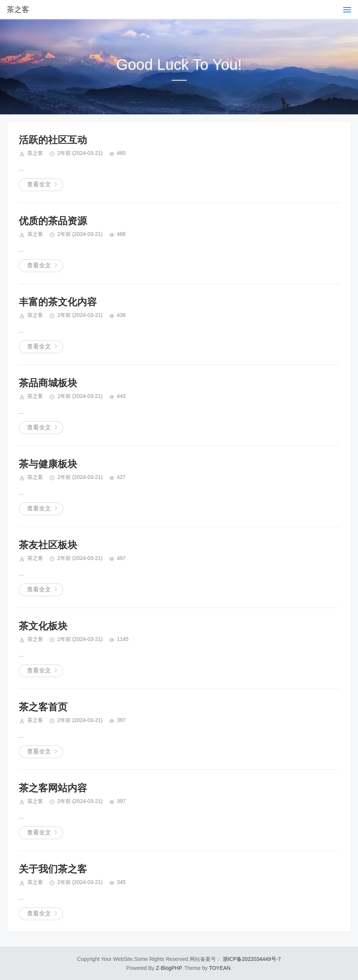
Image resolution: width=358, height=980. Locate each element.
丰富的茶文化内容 (58, 302)
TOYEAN (219, 968)
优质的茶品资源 (53, 221)
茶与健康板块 (48, 464)
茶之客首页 (43, 707)
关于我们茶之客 (53, 869)
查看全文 (39, 184)
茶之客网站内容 (53, 788)
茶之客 (18, 9)
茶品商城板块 (48, 383)
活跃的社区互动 (53, 140)
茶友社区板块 (48, 545)
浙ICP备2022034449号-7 (252, 959)
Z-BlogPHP (169, 968)
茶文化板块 (43, 626)
